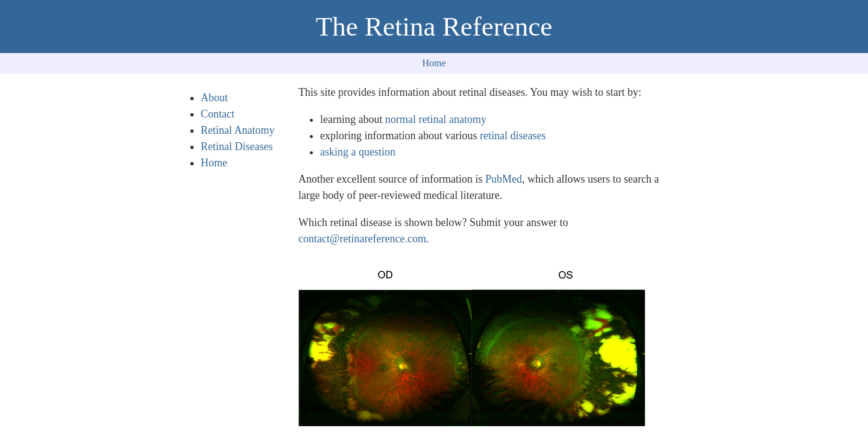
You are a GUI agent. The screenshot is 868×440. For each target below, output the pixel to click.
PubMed (504, 179)
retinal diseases (513, 136)
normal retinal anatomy (436, 119)
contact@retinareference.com (362, 239)
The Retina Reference (434, 27)
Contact (218, 114)
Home (434, 63)
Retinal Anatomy (237, 130)
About (214, 98)
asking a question (358, 152)
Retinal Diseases (237, 146)
